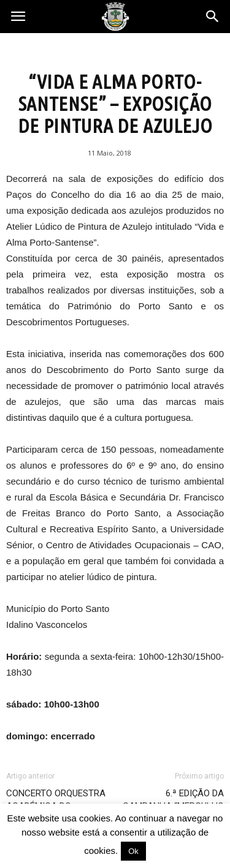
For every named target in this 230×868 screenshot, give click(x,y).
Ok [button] (133, 851)
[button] (213, 17)
